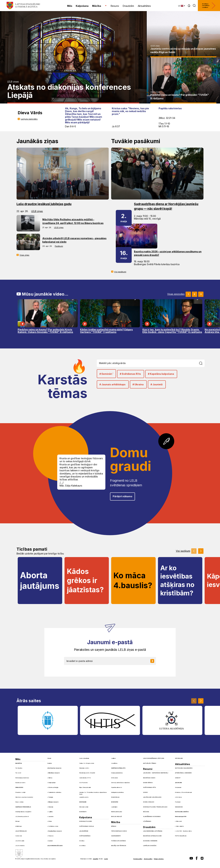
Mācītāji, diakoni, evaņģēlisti (23, 812)
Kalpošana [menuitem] (82, 6)
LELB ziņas (13, 82)
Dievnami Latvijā (84, 807)
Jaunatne (51, 817)
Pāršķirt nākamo (122, 496)
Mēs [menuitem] (70, 6)
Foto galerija (181, 836)
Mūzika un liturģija (53, 787)
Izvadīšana (114, 763)
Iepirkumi (179, 758)
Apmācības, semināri (183, 773)
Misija (50, 821)
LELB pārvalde (21, 831)
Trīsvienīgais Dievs (119, 831)
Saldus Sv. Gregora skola (87, 763)
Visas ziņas (24, 255)
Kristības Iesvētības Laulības (209, 6)
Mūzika (146, 812)
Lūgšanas (147, 821)
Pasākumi (59, 246)
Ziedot (178, 778)
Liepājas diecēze (150, 846)
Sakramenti (116, 836)
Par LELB (18, 773)
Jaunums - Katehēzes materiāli (156, 773)
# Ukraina (138, 384)
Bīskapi (17, 821)
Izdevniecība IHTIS (85, 778)
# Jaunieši (157, 384)
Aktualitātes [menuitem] (144, 6)
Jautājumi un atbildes (152, 797)
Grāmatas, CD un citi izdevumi (183, 792)
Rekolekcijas (117, 812)
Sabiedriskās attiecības (55, 792)
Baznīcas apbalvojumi (152, 836)
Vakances (179, 807)
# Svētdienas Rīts (130, 374)
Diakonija (51, 807)
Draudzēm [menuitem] (128, 6)
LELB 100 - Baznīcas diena (184, 831)
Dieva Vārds (148, 783)
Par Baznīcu (19, 768)
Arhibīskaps (19, 826)
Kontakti (83, 812)
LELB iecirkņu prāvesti (22, 816)
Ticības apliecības (119, 841)
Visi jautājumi (183, 551)
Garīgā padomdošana (117, 773)
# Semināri (106, 374)
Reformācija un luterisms (22, 778)
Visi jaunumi (178, 787)
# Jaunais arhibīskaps (112, 384)
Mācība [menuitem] (97, 6)
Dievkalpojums (86, 821)
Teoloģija (51, 797)
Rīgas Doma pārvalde (85, 787)
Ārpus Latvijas (20, 802)
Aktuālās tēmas (150, 763)
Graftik (106, 859)
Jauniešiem (84, 831)
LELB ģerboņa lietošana (153, 831)
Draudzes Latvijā (20, 792)
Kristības (82, 841)
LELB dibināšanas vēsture (154, 758)
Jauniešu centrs (84, 797)
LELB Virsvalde (20, 841)
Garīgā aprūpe (52, 783)
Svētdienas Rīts (150, 787)
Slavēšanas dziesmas (152, 816)
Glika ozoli (179, 821)
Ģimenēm (115, 802)
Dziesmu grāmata (150, 841)
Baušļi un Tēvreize (119, 846)
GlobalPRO (96, 859)
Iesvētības (82, 846)
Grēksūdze (115, 778)
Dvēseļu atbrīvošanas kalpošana (120, 783)
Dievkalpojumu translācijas (155, 807)
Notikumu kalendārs (184, 768)
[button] (189, 6)
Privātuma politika (138, 859)
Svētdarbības (85, 836)
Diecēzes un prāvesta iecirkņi (24, 797)
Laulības (113, 758)
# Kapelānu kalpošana (161, 374)
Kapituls (50, 763)
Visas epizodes (176, 294)
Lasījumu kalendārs (29, 119)
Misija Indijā (116, 816)
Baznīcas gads (149, 778)
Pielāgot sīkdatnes (159, 859)
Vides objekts (180, 826)
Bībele (114, 826)
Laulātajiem (114, 807)
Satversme (19, 836)
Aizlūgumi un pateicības (118, 792)
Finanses (51, 836)
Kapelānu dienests (117, 787)
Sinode (49, 758)
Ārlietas (50, 778)
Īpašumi (50, 841)
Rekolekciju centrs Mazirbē (87, 773)
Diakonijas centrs (84, 768)
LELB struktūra (20, 846)
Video (145, 792)
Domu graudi (149, 802)
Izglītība (50, 812)
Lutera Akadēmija (84, 758)
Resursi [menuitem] (115, 6)
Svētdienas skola (53, 826)
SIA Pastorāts (84, 783)
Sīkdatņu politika (148, 859)
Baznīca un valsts (20, 783)
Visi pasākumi (120, 272)
